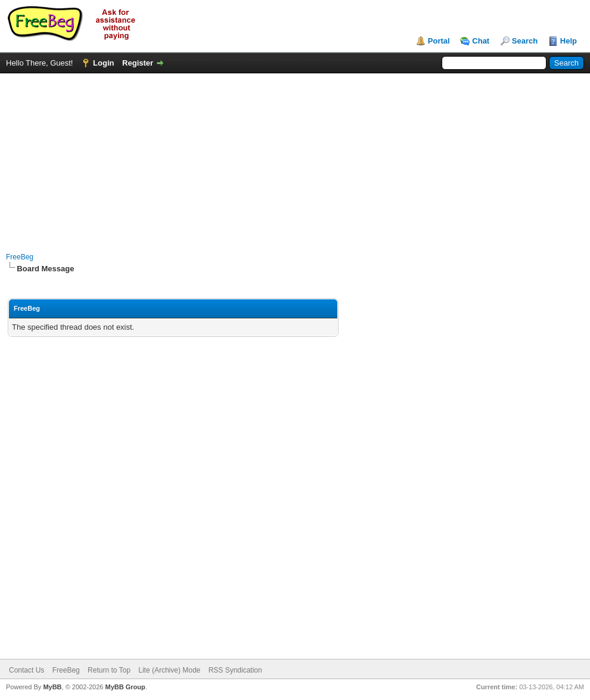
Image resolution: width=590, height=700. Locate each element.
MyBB (52, 687)
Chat (481, 41)
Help (569, 41)
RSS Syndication (235, 670)
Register (138, 63)
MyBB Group (125, 687)
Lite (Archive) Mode (169, 670)
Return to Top (109, 670)
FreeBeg (20, 257)
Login (103, 63)
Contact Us (27, 670)
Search (525, 41)
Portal (439, 41)
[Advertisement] (295, 157)
